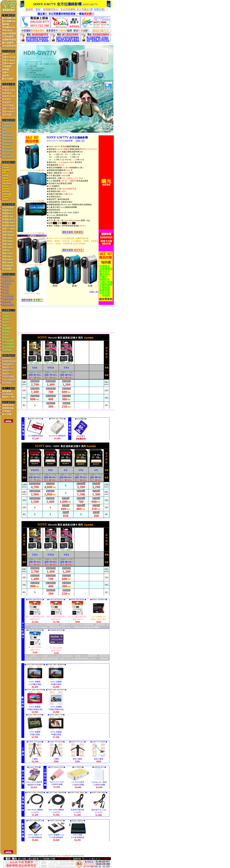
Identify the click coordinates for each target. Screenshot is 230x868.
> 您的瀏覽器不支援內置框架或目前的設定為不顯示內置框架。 (65, 629)
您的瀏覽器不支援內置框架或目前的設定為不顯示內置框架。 (65, 187)
